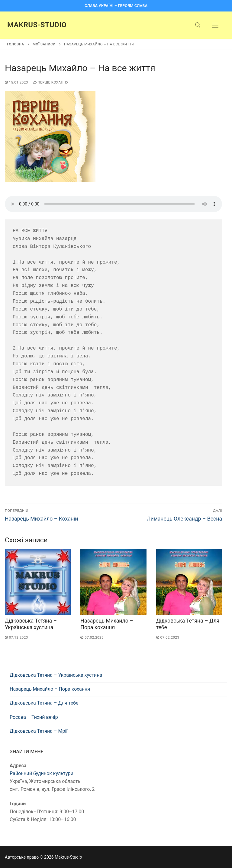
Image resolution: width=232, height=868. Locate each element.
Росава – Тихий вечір (34, 717)
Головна (16, 44)
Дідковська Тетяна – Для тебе (44, 703)
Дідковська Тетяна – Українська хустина (56, 675)
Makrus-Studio (37, 25)
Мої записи (44, 44)
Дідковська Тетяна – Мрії (39, 731)
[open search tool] (198, 25)
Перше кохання (51, 82)
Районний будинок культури (42, 773)
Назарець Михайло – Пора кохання (50, 689)
